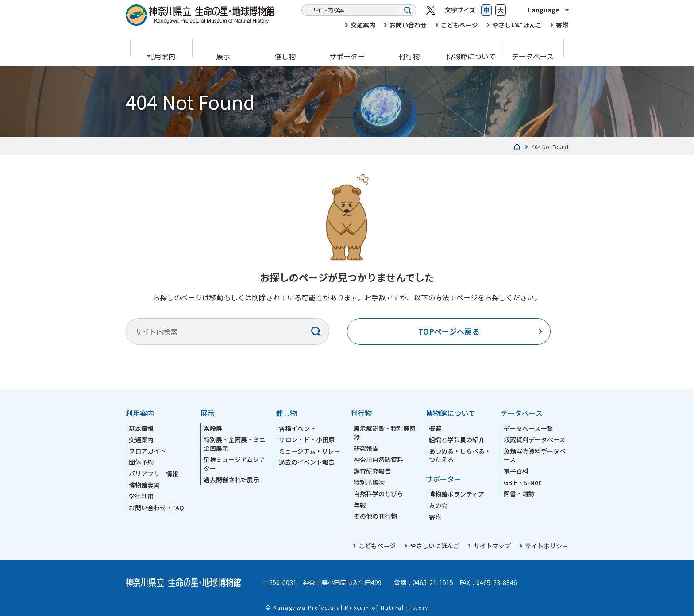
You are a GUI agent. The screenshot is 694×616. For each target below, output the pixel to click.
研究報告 (366, 448)
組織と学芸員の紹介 (457, 439)
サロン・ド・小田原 (307, 439)
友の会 (438, 505)
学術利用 (141, 496)
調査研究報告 (372, 471)
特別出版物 (369, 482)
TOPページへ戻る (449, 331)
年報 (360, 505)
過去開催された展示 (231, 480)
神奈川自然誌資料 (378, 459)
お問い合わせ (408, 25)
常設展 (213, 428)
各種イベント (297, 428)
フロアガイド (147, 451)
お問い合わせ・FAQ (156, 508)
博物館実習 (144, 485)
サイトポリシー (547, 546)
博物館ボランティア (457, 494)
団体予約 (141, 462)
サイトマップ (492, 546)
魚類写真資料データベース (535, 455)
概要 (435, 428)
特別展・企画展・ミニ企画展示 (235, 444)
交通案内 (363, 25)
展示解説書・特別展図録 (385, 433)
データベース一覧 (528, 428)
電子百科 (516, 471)
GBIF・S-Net (522, 482)
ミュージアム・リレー (310, 451)
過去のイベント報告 (307, 462)
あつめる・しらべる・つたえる (460, 455)
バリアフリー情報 (154, 474)
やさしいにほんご (517, 25)
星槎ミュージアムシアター (234, 464)
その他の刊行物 (375, 516)
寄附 (562, 25)
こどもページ (459, 25)
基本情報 (141, 428)
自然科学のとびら (378, 493)
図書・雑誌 (519, 493)
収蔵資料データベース (534, 439)
